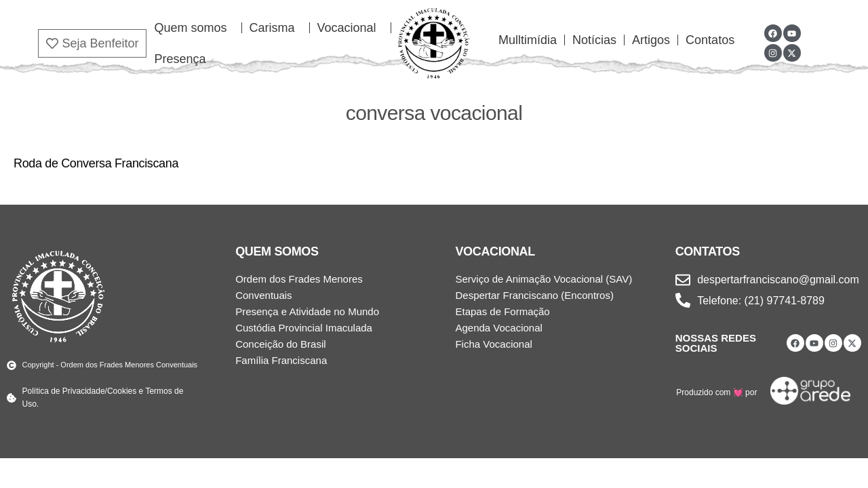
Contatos (710, 40)
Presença (180, 59)
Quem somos (194, 28)
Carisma (276, 28)
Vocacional (350, 28)
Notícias (594, 40)
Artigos (651, 40)
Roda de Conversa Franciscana (96, 163)
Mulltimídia (528, 40)
